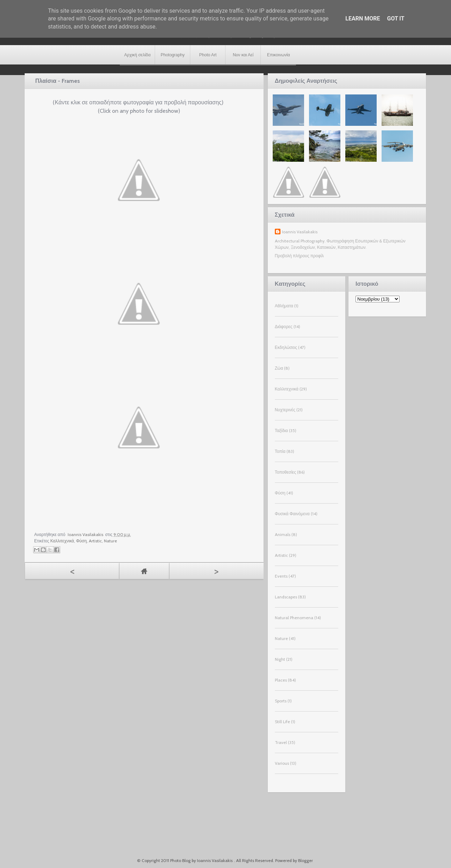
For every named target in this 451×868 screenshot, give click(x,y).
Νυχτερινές (285, 410)
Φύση (81, 541)
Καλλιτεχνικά (62, 541)
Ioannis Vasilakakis (300, 232)
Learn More (363, 19)
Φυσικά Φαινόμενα (292, 514)
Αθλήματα (284, 306)
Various (282, 763)
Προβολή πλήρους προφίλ (299, 256)
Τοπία (280, 451)
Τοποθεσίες (286, 472)
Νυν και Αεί (243, 55)
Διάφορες (284, 327)
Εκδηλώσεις (286, 347)
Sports (281, 701)
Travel (281, 742)
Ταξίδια (281, 430)
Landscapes (286, 597)
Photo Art (208, 55)
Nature (110, 541)
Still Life (282, 722)
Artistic (95, 541)
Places (281, 680)
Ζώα (279, 368)
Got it (396, 19)
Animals (283, 534)
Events (281, 576)
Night (280, 659)
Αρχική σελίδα (138, 55)
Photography (173, 55)
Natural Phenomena (294, 618)
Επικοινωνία (279, 55)
